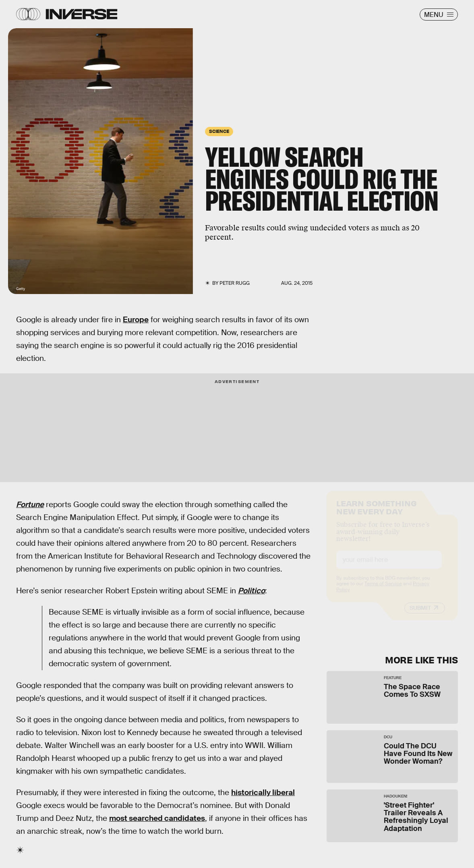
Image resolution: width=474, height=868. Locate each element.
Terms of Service (383, 591)
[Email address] (389, 567)
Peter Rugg (235, 283)
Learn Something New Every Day (376, 514)
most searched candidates (157, 818)
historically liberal (263, 792)
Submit (420, 615)
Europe (136, 320)
